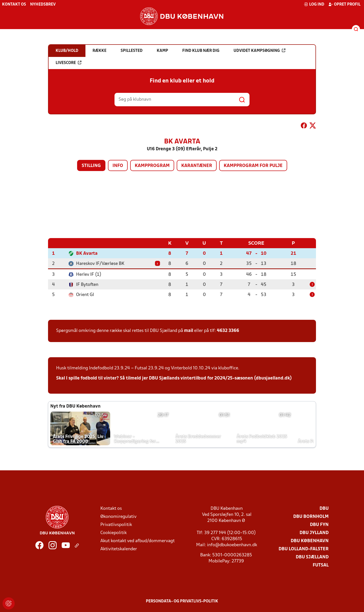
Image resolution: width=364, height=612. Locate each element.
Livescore (69, 63)
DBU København (310, 541)
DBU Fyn (319, 525)
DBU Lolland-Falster (304, 549)
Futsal (321, 565)
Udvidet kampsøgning (259, 51)
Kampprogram (152, 166)
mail (189, 331)
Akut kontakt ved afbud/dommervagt (138, 541)
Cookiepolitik (113, 533)
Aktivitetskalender (119, 549)
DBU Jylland (314, 533)
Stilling (91, 166)
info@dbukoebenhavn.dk (232, 545)
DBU (324, 508)
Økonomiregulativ (118, 516)
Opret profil (344, 4)
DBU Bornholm (311, 516)
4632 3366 (228, 331)
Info (118, 166)
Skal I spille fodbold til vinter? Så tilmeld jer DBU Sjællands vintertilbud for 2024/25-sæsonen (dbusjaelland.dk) (174, 378)
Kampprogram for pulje (253, 166)
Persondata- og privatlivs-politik (182, 601)
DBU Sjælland (312, 557)
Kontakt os (14, 5)
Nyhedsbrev (43, 5)
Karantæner (197, 166)
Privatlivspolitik (116, 525)
